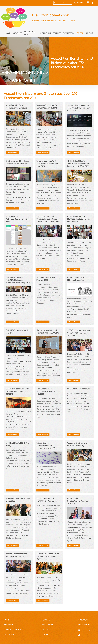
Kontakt (89, 33)
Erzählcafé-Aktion (30, 33)
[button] (89, 631)
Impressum (83, 620)
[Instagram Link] (88, 3)
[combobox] (63, 3)
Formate (57, 33)
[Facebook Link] (93, 3)
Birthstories (69, 33)
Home (8, 33)
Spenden (79, 3)
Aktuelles (17, 33)
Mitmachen (46, 33)
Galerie (80, 33)
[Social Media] (79, 631)
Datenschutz (84, 625)
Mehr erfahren (12, 153)
